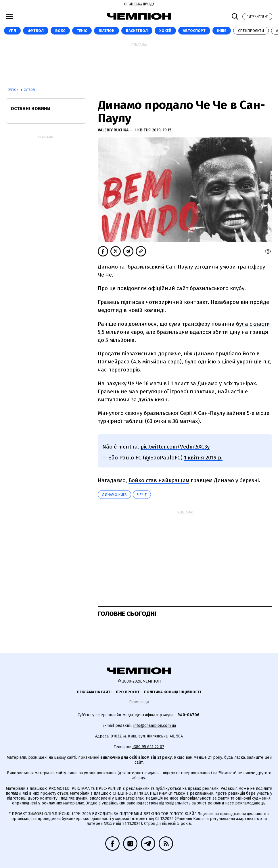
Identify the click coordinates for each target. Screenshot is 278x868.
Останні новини (30, 109)
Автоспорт (194, 31)
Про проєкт (128, 692)
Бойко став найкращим (159, 480)
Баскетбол (137, 31)
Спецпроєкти (251, 31)
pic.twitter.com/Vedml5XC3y (175, 447)
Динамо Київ (114, 495)
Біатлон (107, 31)
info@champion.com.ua (155, 726)
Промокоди (139, 702)
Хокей (165, 31)
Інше (222, 31)
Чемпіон (13, 90)
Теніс (82, 31)
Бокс (60, 31)
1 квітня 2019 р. (203, 458)
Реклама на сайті (94, 692)
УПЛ (12, 31)
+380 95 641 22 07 (148, 747)
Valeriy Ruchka (114, 130)
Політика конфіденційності (172, 692)
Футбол (36, 31)
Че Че (142, 495)
